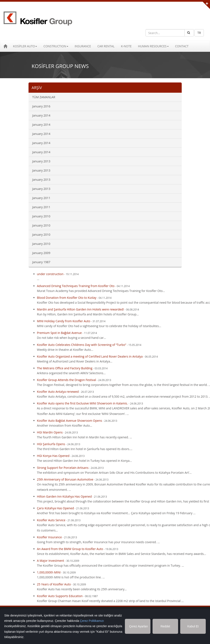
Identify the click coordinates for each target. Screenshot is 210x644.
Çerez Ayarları (139, 626)
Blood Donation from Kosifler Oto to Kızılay (67, 298)
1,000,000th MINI (49, 572)
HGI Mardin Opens (50, 432)
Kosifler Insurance (49, 537)
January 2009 (41, 253)
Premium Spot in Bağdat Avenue (59, 333)
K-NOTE (126, 46)
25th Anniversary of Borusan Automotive (65, 479)
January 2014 (41, 115)
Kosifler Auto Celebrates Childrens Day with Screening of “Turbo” (82, 345)
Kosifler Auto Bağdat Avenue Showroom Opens (70, 421)
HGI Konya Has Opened (53, 456)
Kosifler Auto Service (51, 520)
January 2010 (41, 216)
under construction (50, 274)
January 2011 (41, 198)
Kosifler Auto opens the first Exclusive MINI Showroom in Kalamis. (83, 403)
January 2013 (41, 161)
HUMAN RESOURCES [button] (153, 46)
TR (199, 33)
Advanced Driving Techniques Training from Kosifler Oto (76, 286)
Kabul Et (193, 626)
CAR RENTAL (106, 46)
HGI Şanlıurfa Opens (51, 444)
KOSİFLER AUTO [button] (25, 46)
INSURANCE (83, 46)
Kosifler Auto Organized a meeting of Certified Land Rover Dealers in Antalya (90, 356)
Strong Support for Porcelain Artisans (63, 468)
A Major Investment (51, 561)
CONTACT (182, 46)
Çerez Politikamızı (92, 621)
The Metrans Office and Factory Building (65, 368)
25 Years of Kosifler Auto (54, 584)
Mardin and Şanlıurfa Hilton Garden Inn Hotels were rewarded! (81, 309)
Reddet (165, 626)
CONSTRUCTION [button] (56, 46)
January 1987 (41, 262)
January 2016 (41, 106)
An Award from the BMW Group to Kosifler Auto (71, 549)
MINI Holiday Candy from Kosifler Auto (64, 321)
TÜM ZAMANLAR (44, 97)
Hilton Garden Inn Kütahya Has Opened (64, 496)
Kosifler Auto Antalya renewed (58, 392)
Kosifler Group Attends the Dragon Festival (67, 380)
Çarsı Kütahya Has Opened (56, 508)
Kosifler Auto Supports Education (60, 596)
